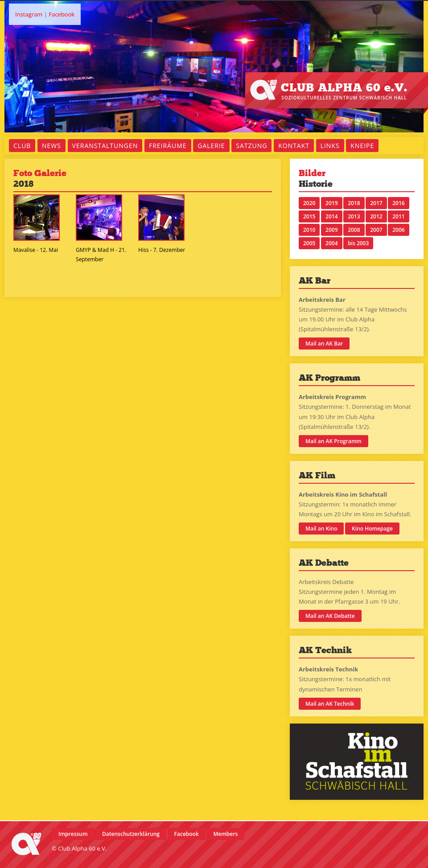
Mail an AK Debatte (330, 616)
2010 (309, 230)
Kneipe (362, 146)
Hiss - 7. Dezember (162, 250)
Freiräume (168, 146)
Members (225, 834)
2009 (331, 230)
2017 (376, 203)
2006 (398, 230)
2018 (354, 203)
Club (22, 146)
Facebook (62, 14)
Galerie (211, 146)
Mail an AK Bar (324, 343)
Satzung (251, 146)
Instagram (29, 14)
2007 (376, 230)
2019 (331, 203)
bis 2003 (358, 243)
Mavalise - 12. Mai (36, 250)
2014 (331, 216)
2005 (309, 243)
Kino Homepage (372, 529)
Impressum (73, 834)
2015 (309, 216)
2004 (331, 243)
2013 (354, 216)
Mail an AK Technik (330, 704)
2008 (354, 230)
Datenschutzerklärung (131, 834)
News (51, 146)
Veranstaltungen (105, 146)
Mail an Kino (321, 529)
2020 (309, 203)
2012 (376, 216)
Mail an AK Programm (333, 441)
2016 (398, 203)
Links (330, 146)
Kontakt (294, 146)
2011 (398, 216)
